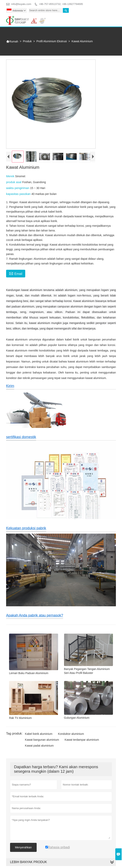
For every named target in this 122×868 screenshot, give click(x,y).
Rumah (12, 41)
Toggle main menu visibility (111, 18)
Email (16, 273)
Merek (11, 176)
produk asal (14, 182)
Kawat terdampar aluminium (82, 740)
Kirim (10, 386)
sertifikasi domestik (21, 437)
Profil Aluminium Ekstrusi (52, 41)
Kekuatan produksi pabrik (26, 528)
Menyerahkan (23, 847)
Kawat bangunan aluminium (42, 740)
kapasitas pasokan (19, 194)
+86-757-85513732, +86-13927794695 (61, 4)
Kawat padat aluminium (39, 746)
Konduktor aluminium (71, 734)
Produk (27, 41)
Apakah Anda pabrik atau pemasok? (35, 615)
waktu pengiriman (18, 188)
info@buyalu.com (21, 4)
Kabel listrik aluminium (39, 734)
